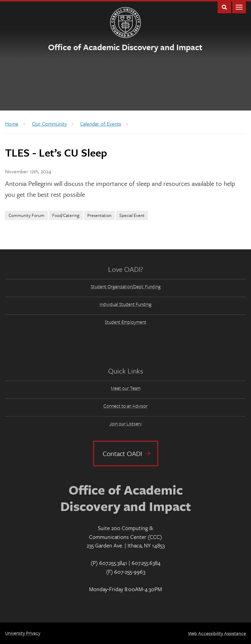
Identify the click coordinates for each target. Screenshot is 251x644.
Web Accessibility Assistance (217, 633)
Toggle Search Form (224, 7)
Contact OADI (122, 453)
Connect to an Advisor (125, 406)
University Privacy (23, 633)
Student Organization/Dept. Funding (126, 286)
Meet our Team (126, 388)
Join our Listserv (126, 423)
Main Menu (239, 7)
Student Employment (125, 322)
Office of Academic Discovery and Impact (125, 47)
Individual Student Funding (125, 304)
